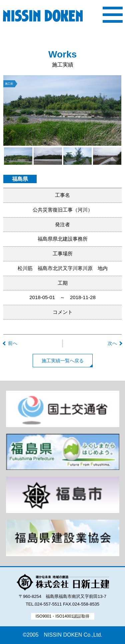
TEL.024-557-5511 (44, 604)
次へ (112, 343)
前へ (13, 343)
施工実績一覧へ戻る (63, 361)
